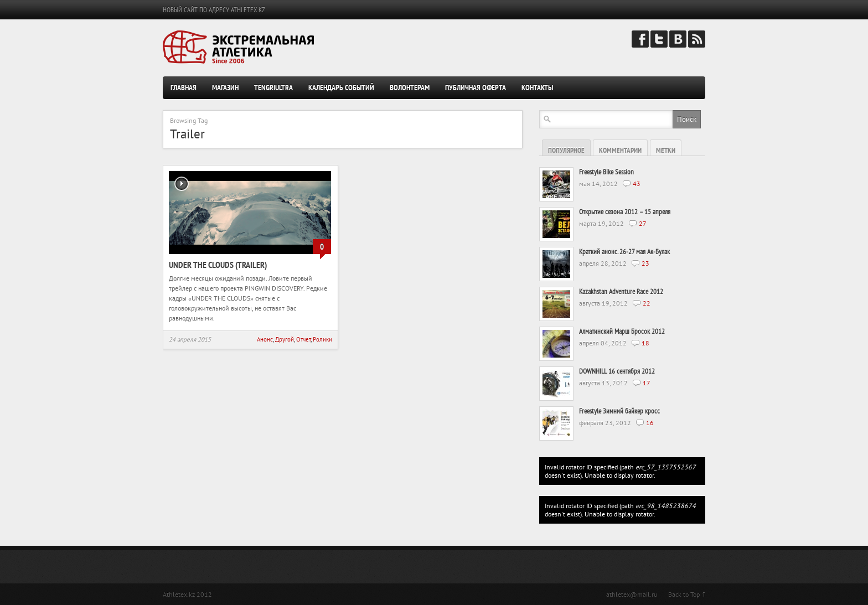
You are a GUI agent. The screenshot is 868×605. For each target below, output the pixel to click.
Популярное (566, 150)
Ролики (322, 339)
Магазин (225, 87)
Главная (184, 87)
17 (647, 383)
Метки (666, 150)
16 (650, 423)
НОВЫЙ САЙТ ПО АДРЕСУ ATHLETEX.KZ (214, 10)
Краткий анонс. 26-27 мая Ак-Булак (624, 252)
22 (647, 303)
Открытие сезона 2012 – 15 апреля (625, 212)
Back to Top (684, 594)
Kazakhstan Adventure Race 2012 (621, 291)
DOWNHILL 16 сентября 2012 (617, 371)
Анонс (265, 339)
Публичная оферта (476, 87)
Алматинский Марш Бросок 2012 (622, 331)
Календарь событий (341, 87)
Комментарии (620, 150)
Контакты (537, 87)
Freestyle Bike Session (606, 172)
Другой (285, 339)
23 (645, 263)
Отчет (303, 339)
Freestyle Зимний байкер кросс (619, 411)
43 (637, 183)
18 (645, 343)
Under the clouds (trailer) (218, 265)
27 (643, 223)
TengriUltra (273, 87)
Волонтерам (410, 87)
